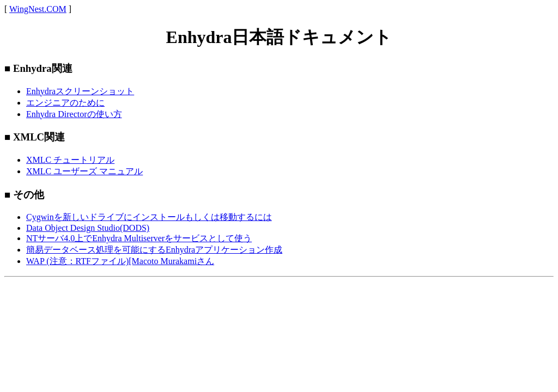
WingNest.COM (38, 9)
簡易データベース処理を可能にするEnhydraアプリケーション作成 (154, 250)
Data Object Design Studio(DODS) (88, 228)
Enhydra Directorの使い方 (74, 114)
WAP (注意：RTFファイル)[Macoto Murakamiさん (120, 261)
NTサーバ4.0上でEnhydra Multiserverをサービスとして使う (139, 238)
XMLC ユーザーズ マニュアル (84, 171)
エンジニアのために (65, 103)
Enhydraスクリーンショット (80, 91)
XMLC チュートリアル (70, 160)
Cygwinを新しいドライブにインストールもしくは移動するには (149, 217)
